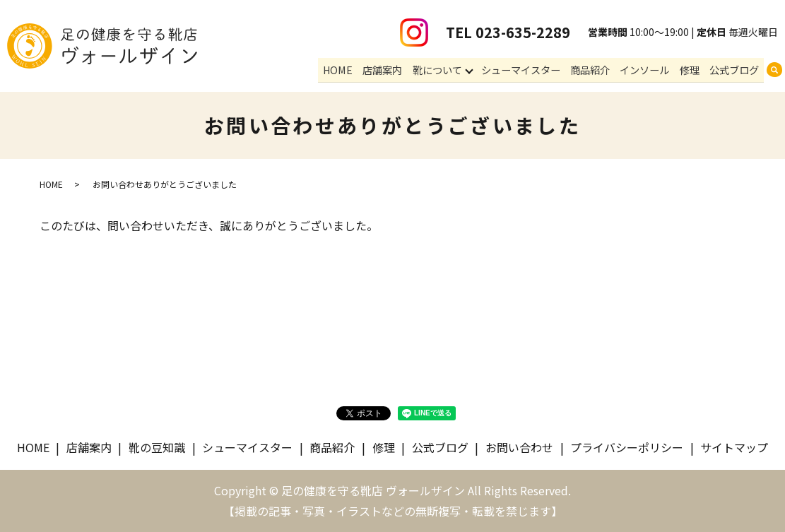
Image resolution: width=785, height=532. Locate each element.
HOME (353, 71)
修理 (692, 71)
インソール (650, 71)
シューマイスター (531, 71)
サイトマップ (734, 447)
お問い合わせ (519, 447)
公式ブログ (735, 71)
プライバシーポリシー (627, 447)
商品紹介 (598, 71)
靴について (447, 71)
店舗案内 (395, 71)
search (774, 71)
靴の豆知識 (157, 447)
